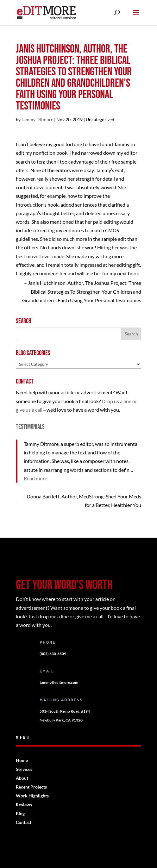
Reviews (24, 805)
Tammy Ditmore (37, 119)
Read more (35, 478)
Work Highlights (32, 796)
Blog (20, 813)
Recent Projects (31, 787)
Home (22, 760)
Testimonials (30, 427)
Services (24, 769)
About (22, 778)
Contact (24, 822)
